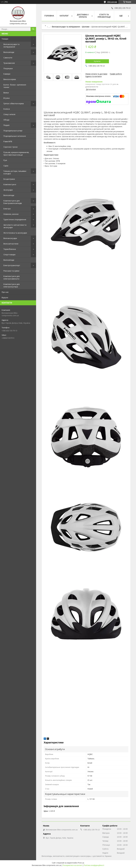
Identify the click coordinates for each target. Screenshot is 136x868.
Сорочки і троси (10, 147)
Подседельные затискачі (15, 136)
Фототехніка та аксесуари (15, 233)
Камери (7, 74)
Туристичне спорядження (15, 219)
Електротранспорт (12, 265)
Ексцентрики (9, 179)
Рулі (5, 160)
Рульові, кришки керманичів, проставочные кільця (16, 154)
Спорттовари (9, 255)
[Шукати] (33, 29)
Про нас (5, 292)
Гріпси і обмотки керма (14, 103)
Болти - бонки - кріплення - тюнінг (15, 86)
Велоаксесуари (10, 238)
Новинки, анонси (11, 214)
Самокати (8, 58)
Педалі (6, 125)
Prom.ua (81, 863)
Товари (5, 39)
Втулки (7, 98)
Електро (7, 209)
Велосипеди (9, 52)
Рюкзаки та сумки (11, 271)
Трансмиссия (9, 63)
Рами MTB (8, 141)
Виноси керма (10, 79)
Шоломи (86, 27)
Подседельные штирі (13, 131)
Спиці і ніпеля (9, 114)
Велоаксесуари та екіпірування (11, 45)
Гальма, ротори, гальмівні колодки (15, 172)
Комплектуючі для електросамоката (12, 277)
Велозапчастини (11, 244)
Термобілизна (10, 249)
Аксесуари (8, 190)
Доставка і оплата (83, 16)
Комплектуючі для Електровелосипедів (13, 202)
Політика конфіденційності (94, 865)
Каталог (64, 16)
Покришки (8, 68)
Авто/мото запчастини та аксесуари (15, 226)
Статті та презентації (104, 16)
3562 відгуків (112, 2)
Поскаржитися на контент (72, 865)
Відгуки (5, 297)
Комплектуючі (10, 184)
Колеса (7, 109)
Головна (49, 16)
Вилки (6, 93)
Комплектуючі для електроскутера (12, 285)
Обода (6, 120)
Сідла (6, 166)
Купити (97, 61)
